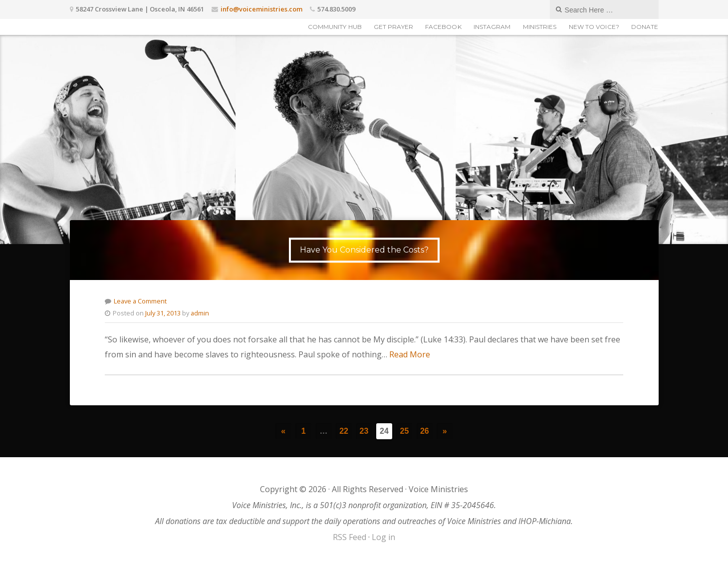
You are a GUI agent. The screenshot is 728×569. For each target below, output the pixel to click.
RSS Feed (350, 537)
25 (405, 431)
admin (200, 313)
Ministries (540, 27)
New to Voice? (594, 27)
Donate (645, 27)
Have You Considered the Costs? (364, 250)
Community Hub (335, 27)
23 (364, 431)
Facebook (443, 27)
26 (425, 431)
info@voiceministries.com (261, 9)
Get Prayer (393, 27)
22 (344, 431)
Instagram (492, 27)
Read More (410, 354)
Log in (383, 537)
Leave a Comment (140, 301)
